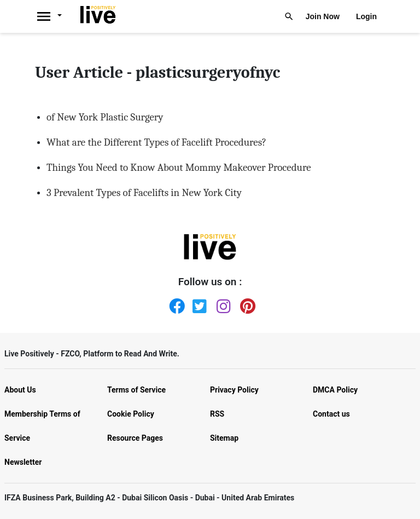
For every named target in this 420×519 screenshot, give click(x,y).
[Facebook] (174, 304)
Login (366, 16)
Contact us (331, 414)
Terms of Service (136, 390)
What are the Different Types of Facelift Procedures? (156, 142)
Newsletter (23, 462)
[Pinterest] (246, 304)
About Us (20, 390)
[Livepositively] (55, 16)
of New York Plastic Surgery (105, 117)
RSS (217, 414)
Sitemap (224, 438)
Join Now (323, 16)
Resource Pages (135, 438)
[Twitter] (198, 304)
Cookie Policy (131, 414)
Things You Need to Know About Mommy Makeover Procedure (179, 168)
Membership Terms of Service (42, 426)
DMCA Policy (335, 390)
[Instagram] (222, 304)
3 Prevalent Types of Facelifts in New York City (144, 193)
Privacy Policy (234, 390)
